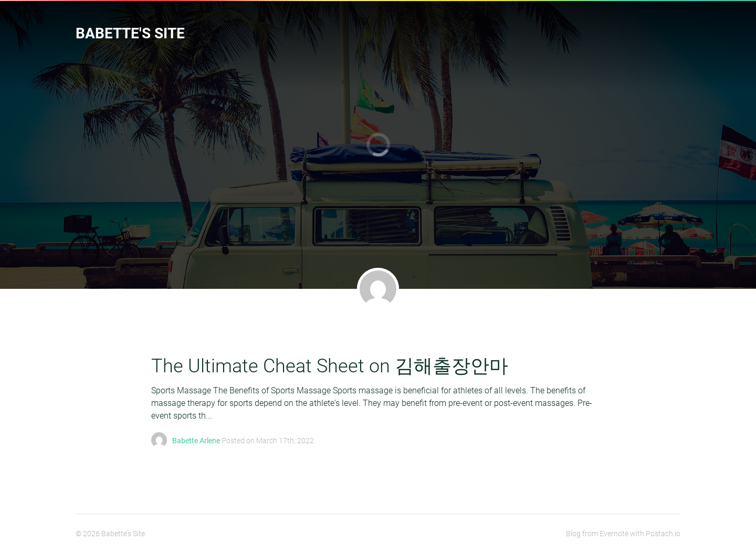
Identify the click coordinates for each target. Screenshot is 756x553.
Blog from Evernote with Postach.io (623, 534)
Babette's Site (130, 33)
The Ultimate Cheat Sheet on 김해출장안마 (330, 366)
